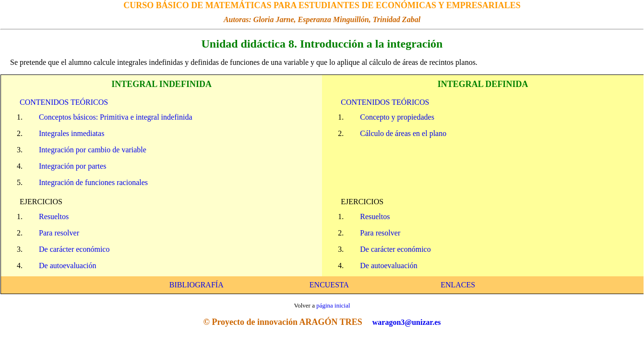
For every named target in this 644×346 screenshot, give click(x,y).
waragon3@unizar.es (407, 322)
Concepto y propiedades (397, 117)
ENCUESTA (329, 285)
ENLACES (458, 285)
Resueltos (54, 216)
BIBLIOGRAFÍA (196, 285)
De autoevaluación (68, 266)
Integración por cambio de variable (93, 150)
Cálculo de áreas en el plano (403, 133)
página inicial (333, 305)
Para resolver (59, 233)
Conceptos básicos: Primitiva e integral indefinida (115, 117)
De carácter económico (74, 249)
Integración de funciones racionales (93, 182)
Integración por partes (72, 166)
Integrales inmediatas (72, 133)
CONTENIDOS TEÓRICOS (64, 102)
